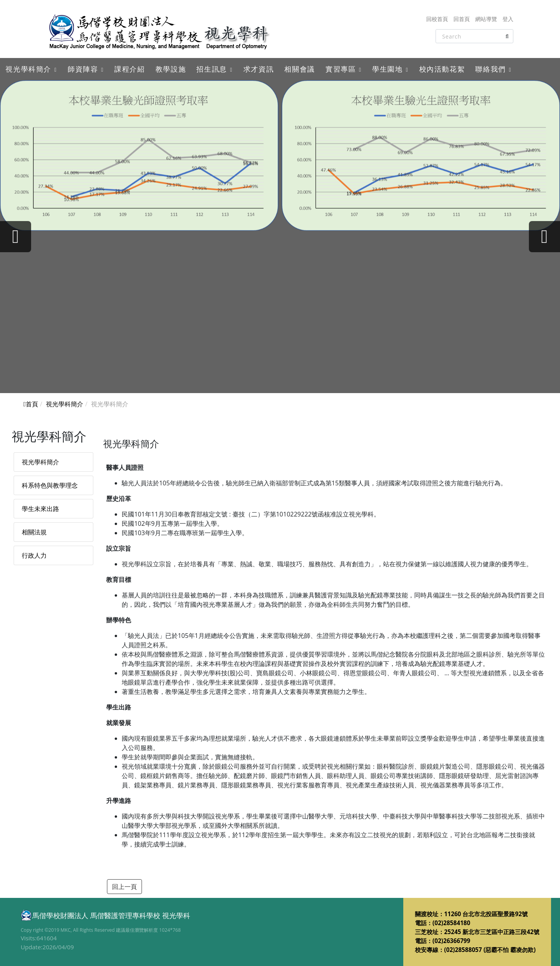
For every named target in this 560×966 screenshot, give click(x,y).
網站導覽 (486, 19)
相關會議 (299, 69)
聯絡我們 (490, 69)
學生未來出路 (40, 509)
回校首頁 (437, 19)
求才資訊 (259, 69)
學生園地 (387, 69)
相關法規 (34, 532)
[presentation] (16, 237)
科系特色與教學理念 (50, 485)
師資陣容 (83, 69)
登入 (508, 19)
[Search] (474, 36)
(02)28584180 (451, 923)
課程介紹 (129, 69)
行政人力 (34, 555)
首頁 (31, 404)
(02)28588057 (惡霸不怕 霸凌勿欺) (490, 950)
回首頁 (462, 19)
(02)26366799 (451, 941)
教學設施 (171, 69)
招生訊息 (212, 69)
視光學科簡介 (28, 69)
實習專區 (341, 69)
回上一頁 (124, 887)
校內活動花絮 (442, 69)
